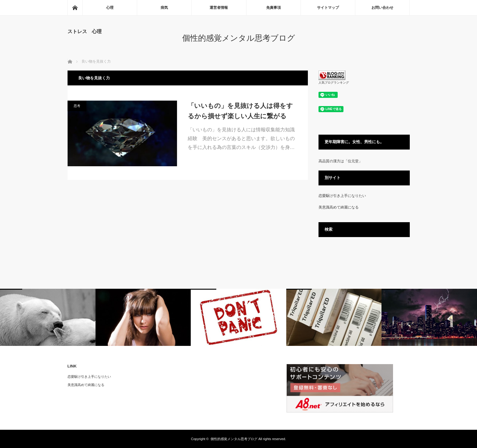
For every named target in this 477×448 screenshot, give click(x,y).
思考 (77, 106)
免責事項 (273, 8)
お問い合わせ (382, 8)
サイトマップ (328, 8)
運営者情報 (219, 8)
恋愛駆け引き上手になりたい (342, 196)
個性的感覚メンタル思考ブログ (239, 38)
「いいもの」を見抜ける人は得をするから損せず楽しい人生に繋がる (240, 111)
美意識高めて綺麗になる (339, 207)
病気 (164, 8)
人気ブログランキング (334, 83)
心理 (110, 8)
